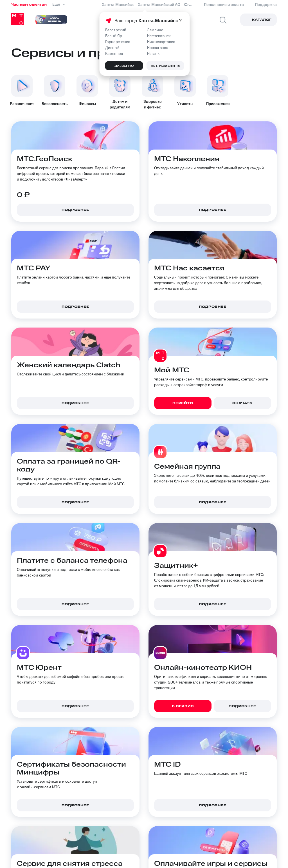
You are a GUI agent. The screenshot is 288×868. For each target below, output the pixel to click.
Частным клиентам (29, 5)
